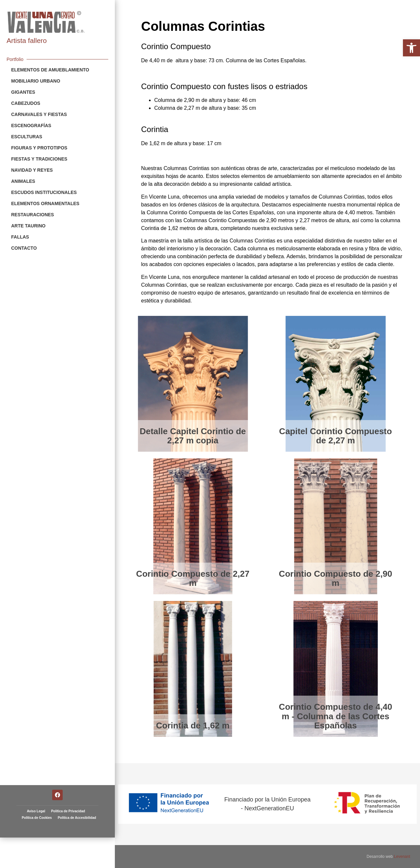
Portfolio (15, 59)
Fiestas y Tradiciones (39, 159)
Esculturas (27, 137)
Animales (23, 181)
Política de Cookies (37, 768)
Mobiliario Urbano (36, 81)
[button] (411, 48)
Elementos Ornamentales (45, 203)
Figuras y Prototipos (39, 148)
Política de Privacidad (68, 762)
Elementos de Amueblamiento (50, 70)
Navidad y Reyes (32, 170)
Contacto (24, 248)
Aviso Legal (36, 762)
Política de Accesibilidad (77, 768)
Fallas (20, 237)
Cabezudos (26, 103)
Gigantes (23, 92)
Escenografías (31, 125)
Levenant (402, 857)
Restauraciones (32, 215)
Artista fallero (27, 40)
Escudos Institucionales (44, 192)
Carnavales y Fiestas (39, 114)
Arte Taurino (28, 226)
